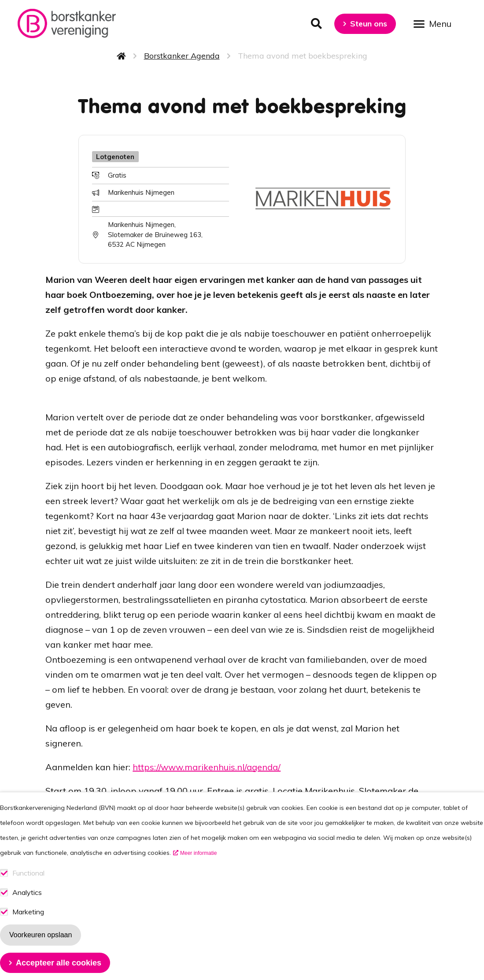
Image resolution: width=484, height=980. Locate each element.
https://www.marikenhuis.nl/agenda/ (207, 767)
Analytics (27, 907)
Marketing (28, 926)
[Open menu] (436, 23)
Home (122, 56)
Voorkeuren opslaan (41, 949)
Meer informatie (198, 867)
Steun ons (369, 24)
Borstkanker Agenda (182, 56)
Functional (28, 887)
